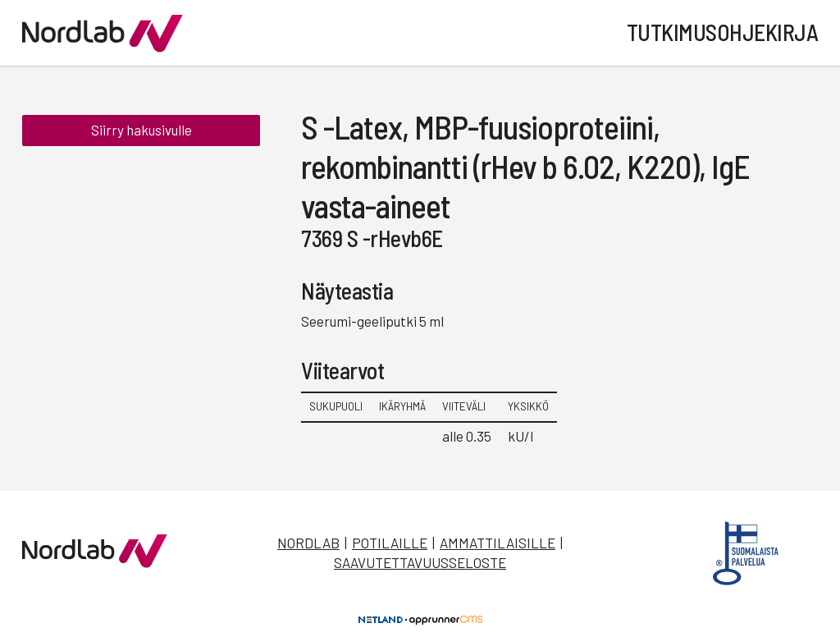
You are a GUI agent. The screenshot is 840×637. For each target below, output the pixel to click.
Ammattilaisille (498, 543)
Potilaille (390, 543)
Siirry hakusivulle (142, 130)
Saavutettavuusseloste (420, 562)
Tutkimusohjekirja (723, 32)
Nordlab (308, 543)
